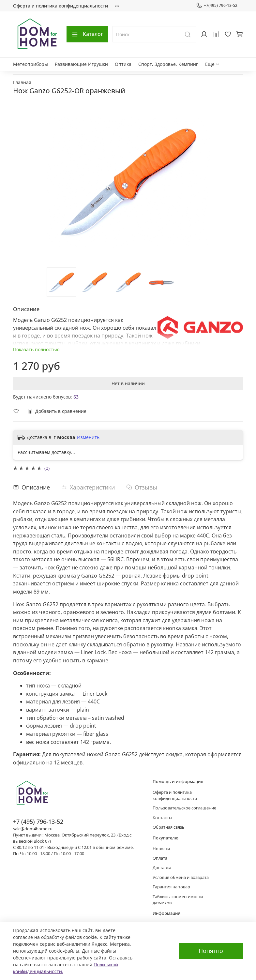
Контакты (162, 818)
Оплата (160, 858)
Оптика (123, 64)
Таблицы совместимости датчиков (178, 900)
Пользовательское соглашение (184, 808)
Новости (161, 849)
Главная (22, 82)
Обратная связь (169, 827)
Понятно (211, 951)
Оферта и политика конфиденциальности (60, 6)
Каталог (87, 34)
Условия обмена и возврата (181, 877)
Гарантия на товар (171, 887)
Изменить (88, 437)
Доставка (162, 868)
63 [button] (76, 397)
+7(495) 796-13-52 (217, 6)
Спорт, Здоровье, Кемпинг (168, 64)
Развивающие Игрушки (81, 64)
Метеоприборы (30, 64)
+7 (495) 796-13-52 (38, 822)
